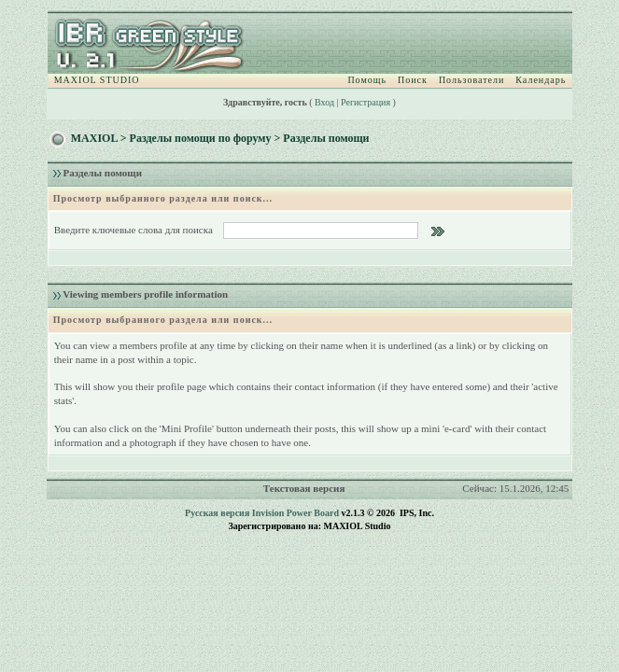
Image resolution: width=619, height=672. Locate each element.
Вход (324, 102)
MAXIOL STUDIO (97, 80)
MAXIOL (94, 138)
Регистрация (366, 102)
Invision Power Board (295, 513)
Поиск (413, 80)
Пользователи (471, 80)
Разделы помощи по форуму (201, 138)
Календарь (541, 80)
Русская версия (217, 513)
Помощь (367, 80)
